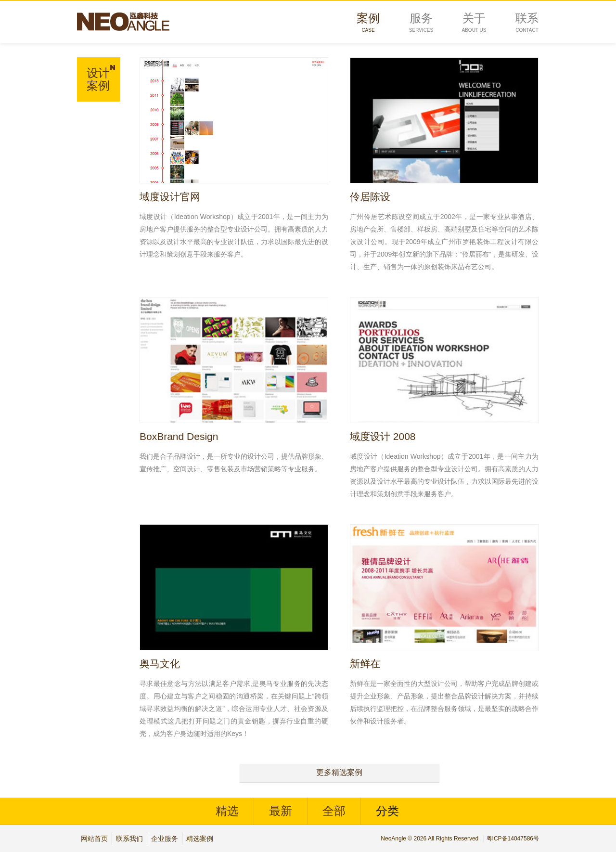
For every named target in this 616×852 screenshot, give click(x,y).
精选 (227, 811)
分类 (387, 811)
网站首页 (94, 839)
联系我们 (129, 839)
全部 (334, 811)
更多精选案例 (339, 772)
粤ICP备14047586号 (513, 839)
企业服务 (165, 839)
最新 (281, 811)
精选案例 (200, 839)
